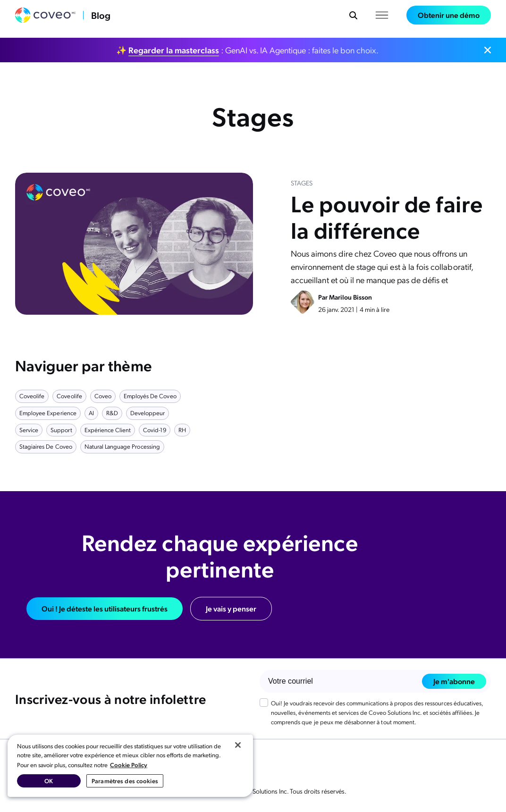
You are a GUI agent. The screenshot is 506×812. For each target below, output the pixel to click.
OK (49, 781)
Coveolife (32, 396)
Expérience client (108, 430)
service (29, 430)
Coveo (103, 396)
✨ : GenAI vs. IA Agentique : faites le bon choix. (247, 50)
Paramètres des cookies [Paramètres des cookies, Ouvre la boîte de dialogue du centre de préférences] (125, 781)
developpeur (148, 413)
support (61, 430)
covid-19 (154, 430)
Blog (101, 15)
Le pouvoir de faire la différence (387, 216)
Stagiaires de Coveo (46, 446)
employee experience (48, 413)
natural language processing (122, 446)
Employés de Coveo (150, 396)
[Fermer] (238, 745)
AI (91, 413)
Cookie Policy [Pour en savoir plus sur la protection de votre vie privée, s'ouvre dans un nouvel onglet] (129, 765)
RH (182, 430)
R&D (112, 413)
